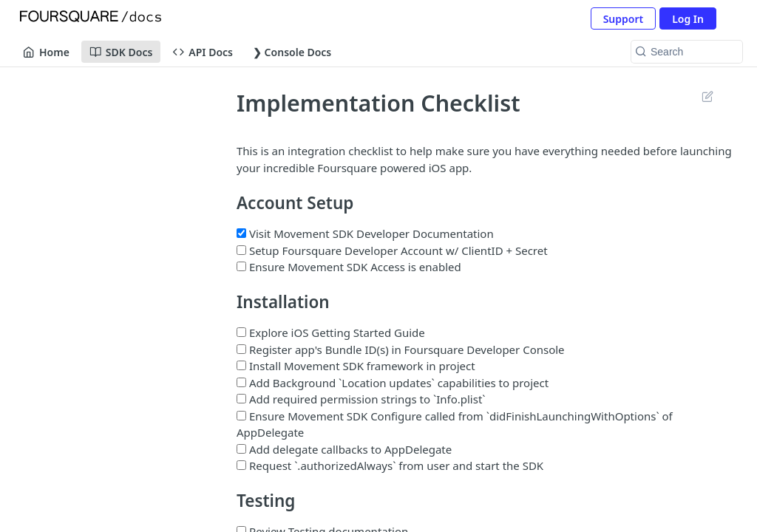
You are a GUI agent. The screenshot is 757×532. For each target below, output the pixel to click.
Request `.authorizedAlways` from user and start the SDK (390, 465)
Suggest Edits (707, 96)
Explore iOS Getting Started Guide (331, 332)
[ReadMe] (110, 311)
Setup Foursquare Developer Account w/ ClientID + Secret (392, 250)
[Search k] (687, 52)
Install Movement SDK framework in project (356, 366)
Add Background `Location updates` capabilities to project (393, 383)
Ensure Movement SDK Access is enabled (349, 267)
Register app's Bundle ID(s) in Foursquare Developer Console (401, 349)
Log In (688, 19)
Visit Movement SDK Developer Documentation (365, 233)
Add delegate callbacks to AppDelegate (344, 449)
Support (624, 19)
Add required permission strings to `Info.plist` (361, 399)
